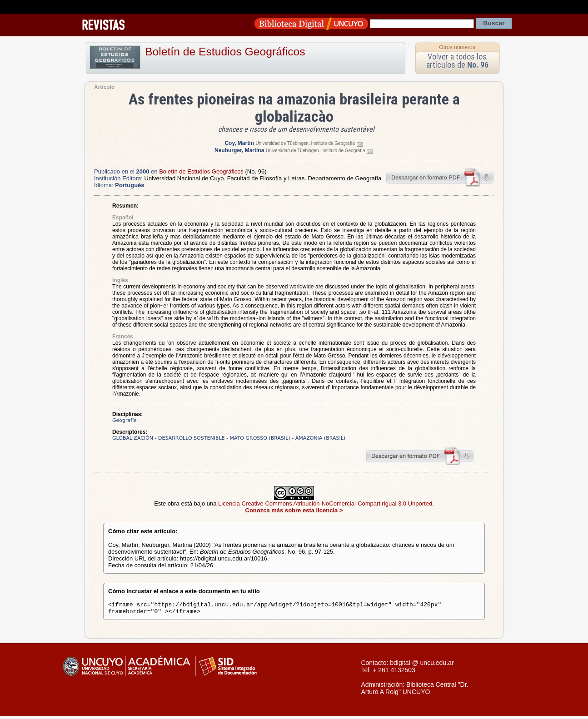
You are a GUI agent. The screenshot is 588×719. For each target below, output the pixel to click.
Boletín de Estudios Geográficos (225, 52)
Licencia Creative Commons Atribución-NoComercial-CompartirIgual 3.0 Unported (325, 503)
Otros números (457, 47)
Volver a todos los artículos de (457, 61)
